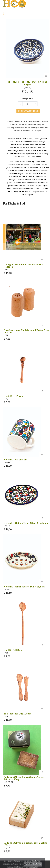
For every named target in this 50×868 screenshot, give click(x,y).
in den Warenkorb (28, 111)
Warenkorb (31, 864)
